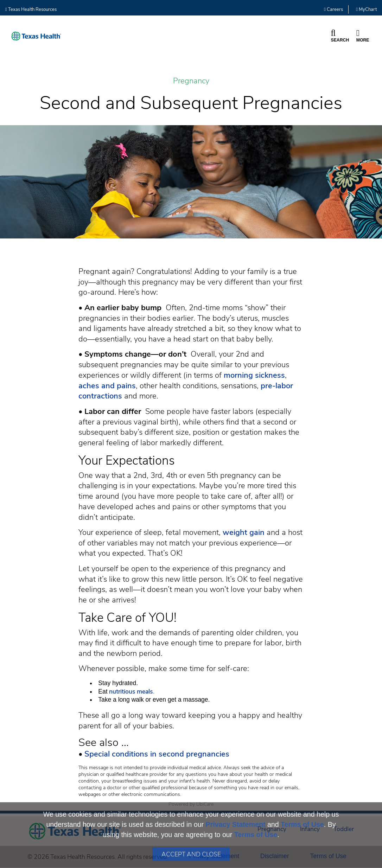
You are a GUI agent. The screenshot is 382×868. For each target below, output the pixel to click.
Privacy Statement (236, 824)
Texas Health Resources (31, 9)
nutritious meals (131, 691)
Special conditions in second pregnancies (157, 754)
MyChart (366, 9)
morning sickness (254, 375)
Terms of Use (302, 824)
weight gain (244, 532)
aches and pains (107, 386)
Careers (333, 9)
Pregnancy (191, 81)
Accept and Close (191, 854)
